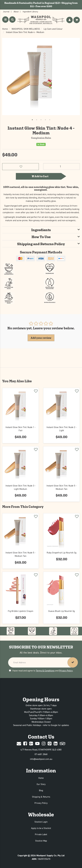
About (16, 11)
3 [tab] (41, 120)
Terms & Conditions (45, 671)
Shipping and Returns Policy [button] (41, 244)
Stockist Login (41, 822)
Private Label (41, 834)
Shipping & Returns (41, 797)
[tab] (41, 230)
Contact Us (41, 737)
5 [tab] (50, 120)
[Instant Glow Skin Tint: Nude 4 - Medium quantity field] (61, 166)
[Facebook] (25, 744)
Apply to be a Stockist (41, 828)
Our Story (41, 784)
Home (41, 778)
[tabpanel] (41, 77)
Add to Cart (40, 176)
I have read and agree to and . (41, 671)
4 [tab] (45, 120)
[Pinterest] (50, 744)
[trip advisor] (62, 744)
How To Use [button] (41, 237)
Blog (41, 790)
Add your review (41, 338)
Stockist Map (41, 841)
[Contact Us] (19, 744)
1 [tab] (32, 120)
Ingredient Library (30, 11)
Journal (6, 11)
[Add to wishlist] (36, 392)
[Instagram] (44, 744)
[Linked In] (56, 744)
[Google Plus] (31, 744)
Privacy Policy (66, 671)
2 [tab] (37, 120)
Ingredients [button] (41, 230)
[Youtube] (37, 744)
